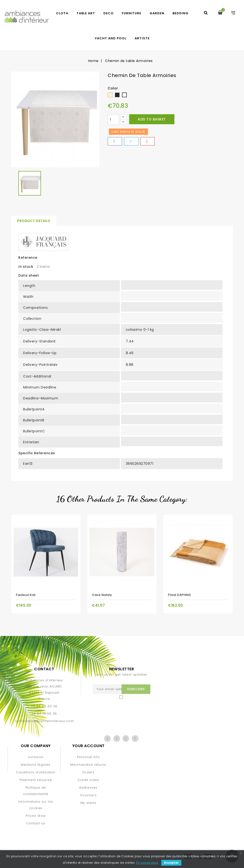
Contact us (36, 823)
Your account (88, 746)
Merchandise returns (88, 765)
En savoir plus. (148, 863)
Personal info (88, 757)
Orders (88, 772)
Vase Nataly (102, 595)
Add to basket (152, 119)
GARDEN (157, 13)
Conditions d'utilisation (36, 772)
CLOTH (62, 13)
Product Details (34, 221)
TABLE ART (86, 13)
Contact (44, 669)
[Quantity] (113, 119)
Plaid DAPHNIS (180, 595)
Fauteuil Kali (26, 595)
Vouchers (88, 795)
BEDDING (180, 13)
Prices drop (36, 816)
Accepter (171, 863)
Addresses (88, 788)
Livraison (36, 757)
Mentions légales (36, 765)
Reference (28, 258)
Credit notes (88, 780)
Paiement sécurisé (36, 780)
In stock (26, 267)
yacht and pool (111, 38)
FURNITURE (132, 13)
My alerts (88, 803)
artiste (142, 38)
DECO (109, 13)
